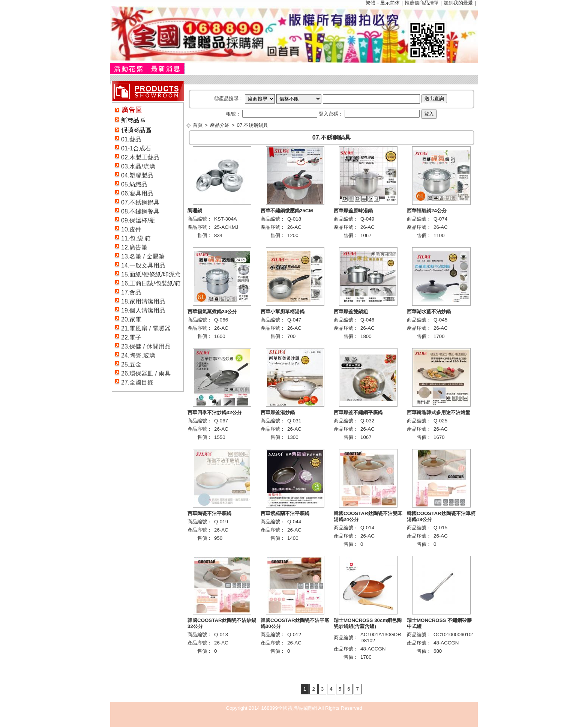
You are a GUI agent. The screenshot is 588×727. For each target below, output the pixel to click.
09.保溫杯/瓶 (138, 220)
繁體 (370, 3)
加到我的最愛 (458, 3)
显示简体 (390, 3)
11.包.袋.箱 (136, 238)
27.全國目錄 (137, 382)
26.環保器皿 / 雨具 (146, 373)
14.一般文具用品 (143, 265)
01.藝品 (131, 139)
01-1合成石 (136, 148)
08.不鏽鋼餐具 (140, 211)
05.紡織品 (134, 184)
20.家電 (131, 319)
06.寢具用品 (137, 193)
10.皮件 (131, 229)
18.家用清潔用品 (143, 301)
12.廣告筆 (134, 247)
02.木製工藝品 (140, 157)
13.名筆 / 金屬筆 (143, 256)
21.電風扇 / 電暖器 (146, 328)
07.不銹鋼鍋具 (140, 202)
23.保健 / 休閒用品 (146, 346)
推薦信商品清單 (422, 3)
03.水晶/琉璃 (138, 166)
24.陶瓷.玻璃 (138, 355)
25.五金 (131, 364)
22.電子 (131, 337)
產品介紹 (220, 125)
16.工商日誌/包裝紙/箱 (151, 283)
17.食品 (131, 292)
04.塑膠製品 (137, 175)
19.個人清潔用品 (143, 310)
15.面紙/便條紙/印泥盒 (151, 274)
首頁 (198, 125)
